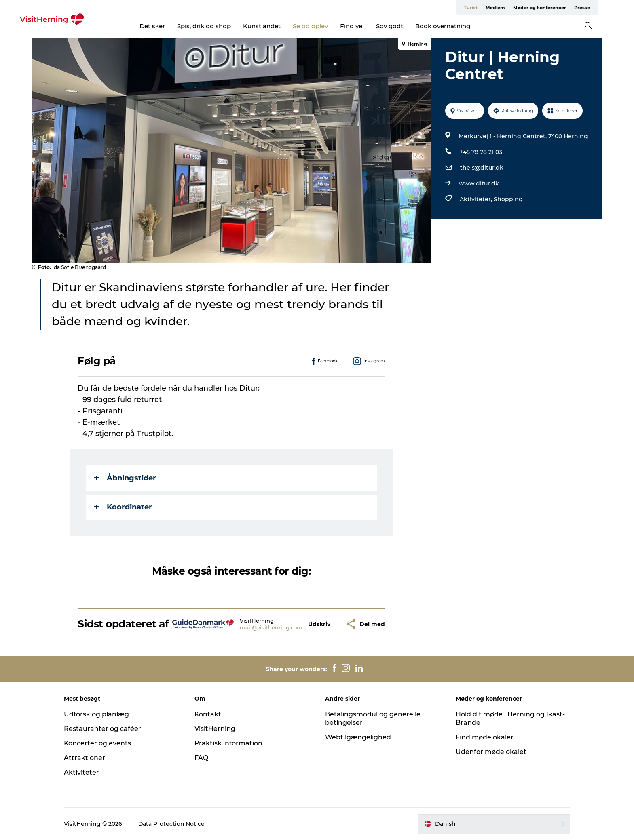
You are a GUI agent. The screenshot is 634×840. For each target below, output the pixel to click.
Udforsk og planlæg (99, 714)
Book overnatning (455, 26)
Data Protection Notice (174, 824)
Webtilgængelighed (358, 737)
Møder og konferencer (552, 8)
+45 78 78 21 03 (481, 152)
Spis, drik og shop (216, 26)
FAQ (203, 758)
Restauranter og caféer (105, 729)
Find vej (364, 26)
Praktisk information (230, 743)
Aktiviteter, (477, 199)
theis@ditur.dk (482, 168)
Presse (594, 8)
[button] (320, 624)
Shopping (508, 199)
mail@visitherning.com (271, 627)
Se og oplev (322, 26)
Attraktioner (87, 758)
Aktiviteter (84, 772)
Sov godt (402, 26)
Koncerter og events (100, 743)
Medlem (507, 8)
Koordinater (124, 507)
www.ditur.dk (479, 183)
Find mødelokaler (483, 737)
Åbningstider (126, 478)
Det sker (164, 26)
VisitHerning (216, 729)
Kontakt (209, 714)
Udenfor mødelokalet (490, 752)
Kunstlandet (274, 26)
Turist (483, 8)
